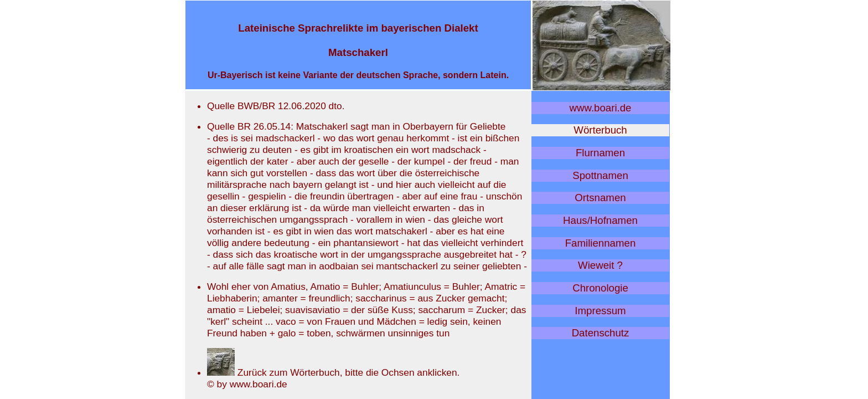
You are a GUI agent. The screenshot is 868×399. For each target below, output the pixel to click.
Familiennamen (601, 243)
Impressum (600, 311)
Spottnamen (600, 175)
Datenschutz (601, 333)
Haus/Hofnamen (600, 220)
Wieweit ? (600, 265)
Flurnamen (600, 153)
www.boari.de (601, 108)
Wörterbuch (600, 130)
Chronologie (600, 288)
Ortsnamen (600, 198)
